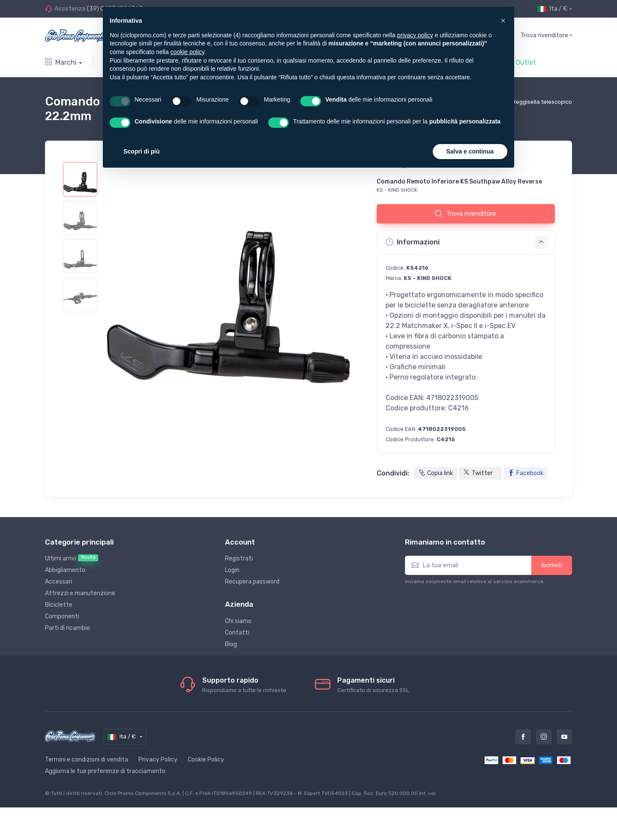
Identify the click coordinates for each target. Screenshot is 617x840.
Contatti (237, 633)
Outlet (526, 62)
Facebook (526, 473)
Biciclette (59, 605)
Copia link (436, 473)
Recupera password (252, 582)
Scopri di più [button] (142, 151)
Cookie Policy (206, 760)
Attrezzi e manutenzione (80, 593)
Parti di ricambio (67, 628)
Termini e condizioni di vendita (87, 760)
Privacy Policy (158, 760)
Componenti (62, 616)
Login (232, 570)
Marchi (61, 62)
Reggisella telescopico (542, 102)
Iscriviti (552, 565)
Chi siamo (238, 621)
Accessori (58, 582)
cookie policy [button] (187, 52)
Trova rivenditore (544, 35)
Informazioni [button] (467, 242)
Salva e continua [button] (470, 151)
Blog (231, 644)
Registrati (239, 558)
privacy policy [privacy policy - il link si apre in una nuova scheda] (415, 35)
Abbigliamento (65, 570)
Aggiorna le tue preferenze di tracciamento (105, 771)
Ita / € (553, 9)
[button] (503, 21)
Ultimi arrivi (72, 558)
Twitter (478, 474)
